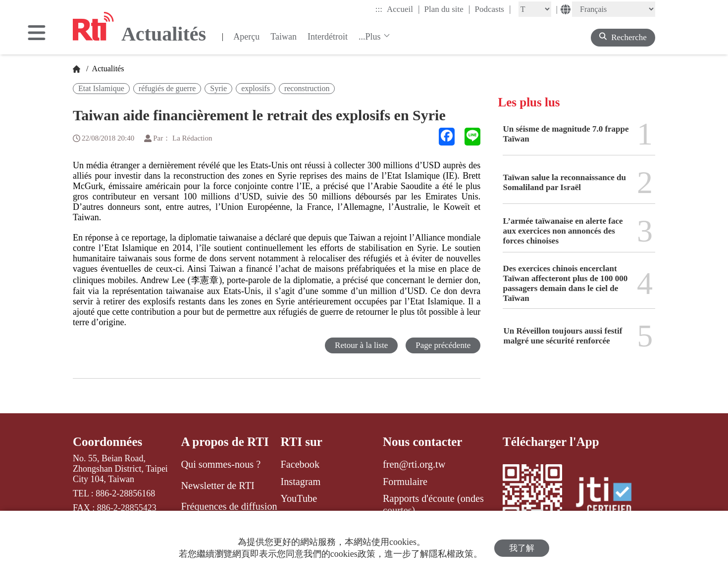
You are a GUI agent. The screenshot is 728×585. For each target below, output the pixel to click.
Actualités (107, 69)
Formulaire (405, 482)
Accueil (403, 9)
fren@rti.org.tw (414, 464)
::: (379, 9)
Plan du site (447, 9)
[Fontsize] (535, 9)
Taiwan (284, 37)
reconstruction (307, 88)
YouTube (299, 498)
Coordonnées (107, 442)
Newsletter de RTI (217, 486)
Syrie (218, 88)
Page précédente (443, 345)
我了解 (522, 548)
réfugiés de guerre (167, 88)
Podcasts (493, 9)
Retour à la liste (361, 345)
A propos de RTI (225, 442)
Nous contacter (422, 442)
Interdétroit (328, 37)
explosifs (256, 88)
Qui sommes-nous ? (221, 464)
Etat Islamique (101, 88)
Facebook (300, 464)
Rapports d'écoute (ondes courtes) (433, 504)
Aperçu (246, 37)
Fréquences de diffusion (229, 506)
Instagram (300, 482)
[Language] (614, 9)
